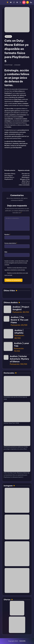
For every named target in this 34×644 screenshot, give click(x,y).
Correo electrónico (11, 243)
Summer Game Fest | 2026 (11, 423)
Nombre (7, 234)
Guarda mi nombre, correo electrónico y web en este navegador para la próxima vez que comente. (16, 263)
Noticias (8, 36)
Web (6, 252)
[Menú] (31, 2)
